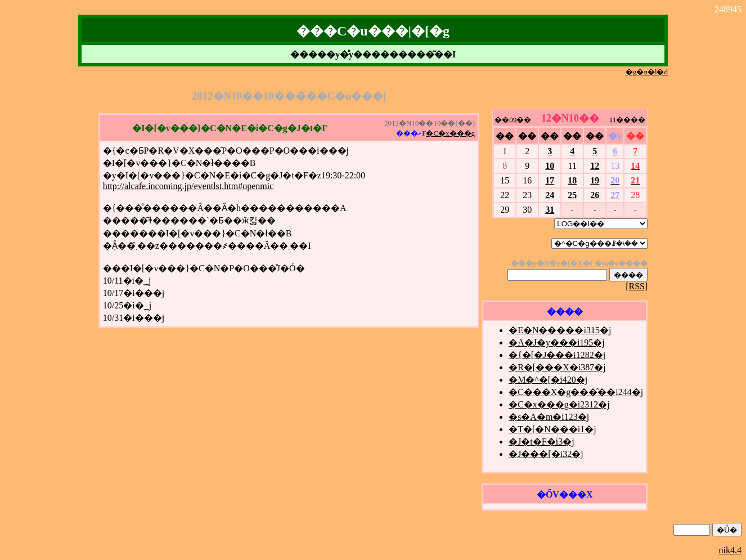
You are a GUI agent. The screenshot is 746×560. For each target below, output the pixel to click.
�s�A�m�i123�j (549, 417)
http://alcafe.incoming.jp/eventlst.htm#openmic (188, 186)
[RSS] (637, 286)
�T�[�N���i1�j (552, 429)
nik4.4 (730, 550)
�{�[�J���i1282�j (557, 355)
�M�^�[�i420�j (548, 380)
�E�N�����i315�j (560, 330)
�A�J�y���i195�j (557, 342)
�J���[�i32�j (546, 454)
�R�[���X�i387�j (557, 367)
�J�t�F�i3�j (541, 442)
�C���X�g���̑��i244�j (576, 392)
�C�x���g (450, 133)
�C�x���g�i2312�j (559, 404)
